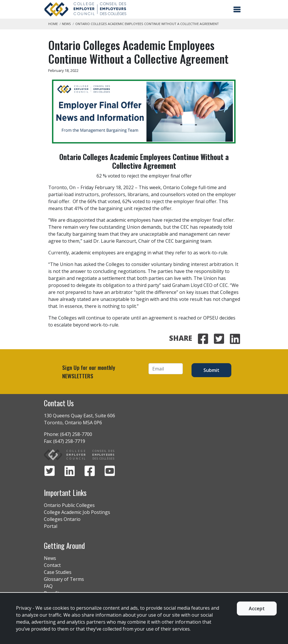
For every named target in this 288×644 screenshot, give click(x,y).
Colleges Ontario (62, 519)
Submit (211, 370)
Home (53, 24)
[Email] (166, 369)
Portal (51, 526)
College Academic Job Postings (77, 512)
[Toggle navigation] (237, 9)
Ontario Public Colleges (69, 505)
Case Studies (58, 572)
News (66, 24)
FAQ (48, 586)
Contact (52, 565)
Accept (257, 608)
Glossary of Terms (64, 579)
